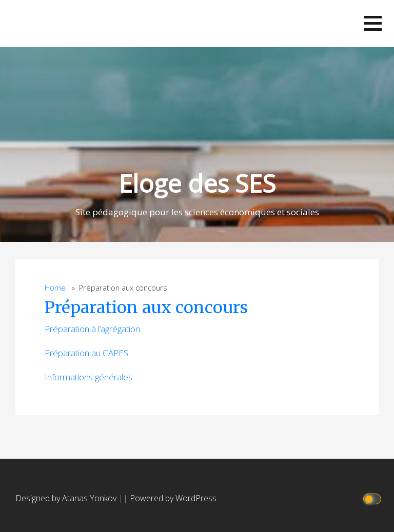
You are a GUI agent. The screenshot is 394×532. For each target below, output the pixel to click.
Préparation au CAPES (86, 353)
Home (55, 288)
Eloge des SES (197, 183)
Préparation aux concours (146, 308)
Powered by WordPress (173, 498)
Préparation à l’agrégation (92, 329)
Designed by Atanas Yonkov (67, 498)
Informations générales (88, 377)
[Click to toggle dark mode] (374, 498)
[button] (373, 23)
